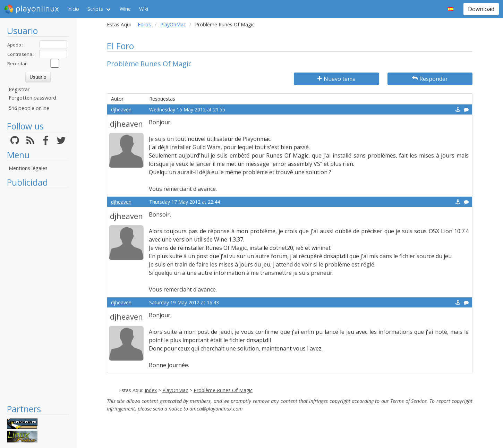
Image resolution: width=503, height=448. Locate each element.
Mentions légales (28, 168)
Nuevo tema (336, 79)
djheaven (121, 109)
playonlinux (32, 9)
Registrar (19, 89)
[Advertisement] (38, 296)
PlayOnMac (173, 24)
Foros (144, 24)
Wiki (144, 9)
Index (151, 390)
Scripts (95, 9)
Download (481, 9)
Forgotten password (32, 98)
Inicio (73, 9)
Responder (430, 79)
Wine (125, 9)
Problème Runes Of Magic (223, 390)
